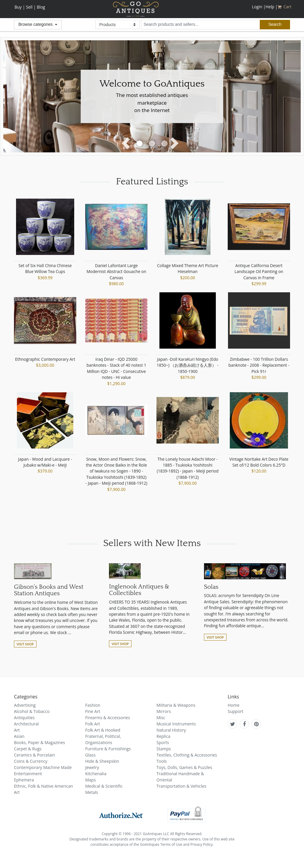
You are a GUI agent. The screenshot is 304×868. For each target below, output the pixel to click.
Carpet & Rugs (28, 749)
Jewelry (92, 767)
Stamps (164, 749)
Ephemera (24, 780)
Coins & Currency (31, 761)
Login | (259, 7)
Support (236, 711)
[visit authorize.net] (121, 814)
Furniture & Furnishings (108, 749)
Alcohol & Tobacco (32, 711)
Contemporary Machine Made (43, 767)
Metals (92, 792)
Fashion (93, 705)
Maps (91, 780)
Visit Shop (25, 644)
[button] (128, 144)
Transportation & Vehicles (181, 786)
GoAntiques (136, 9)
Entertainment (28, 774)
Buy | (20, 7)
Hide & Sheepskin (102, 761)
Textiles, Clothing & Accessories (187, 755)
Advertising (25, 705)
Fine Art (93, 711)
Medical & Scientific (104, 786)
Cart (285, 7)
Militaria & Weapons (176, 705)
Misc (161, 718)
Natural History (171, 730)
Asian (19, 736)
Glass (90, 755)
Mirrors (164, 711)
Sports (163, 742)
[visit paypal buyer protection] (187, 814)
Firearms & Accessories (108, 718)
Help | (271, 7)
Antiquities (24, 718)
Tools (162, 761)
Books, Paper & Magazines (39, 742)
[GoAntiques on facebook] (244, 724)
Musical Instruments (176, 724)
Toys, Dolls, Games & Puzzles (184, 767)
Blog (41, 7)
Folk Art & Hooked (103, 730)
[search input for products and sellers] (200, 25)
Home (234, 705)
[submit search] (275, 25)
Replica (163, 736)
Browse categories (36, 24)
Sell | (31, 7)
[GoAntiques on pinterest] (256, 724)
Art (17, 730)
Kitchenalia (96, 774)
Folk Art (93, 724)
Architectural (26, 724)
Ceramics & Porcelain (34, 755)
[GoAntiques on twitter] (233, 724)
